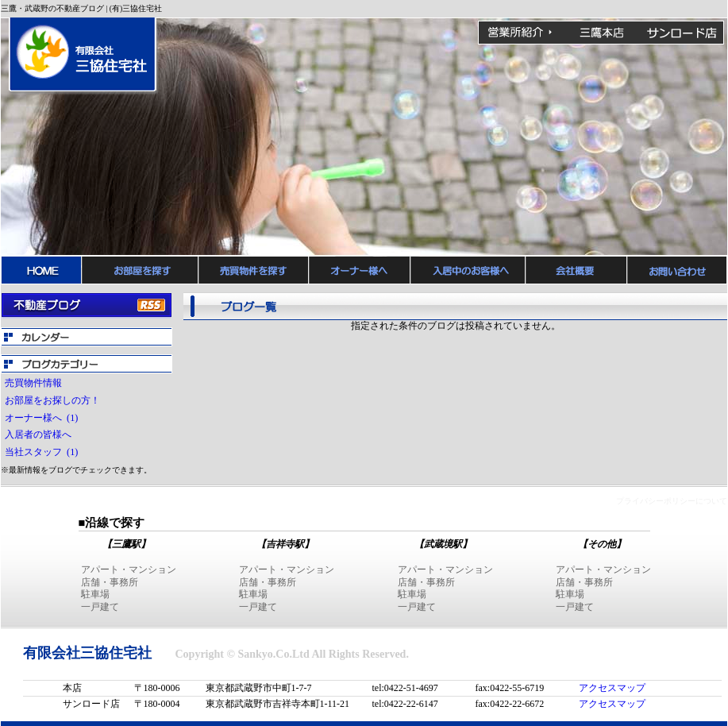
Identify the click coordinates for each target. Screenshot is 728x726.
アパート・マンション (129, 570)
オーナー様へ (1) (41, 418)
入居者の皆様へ (40, 434)
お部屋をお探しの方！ (55, 400)
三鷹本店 (601, 33)
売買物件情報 (36, 383)
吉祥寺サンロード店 (682, 33)
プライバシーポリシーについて (672, 501)
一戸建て (100, 607)
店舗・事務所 (110, 582)
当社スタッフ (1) (41, 452)
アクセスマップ (612, 688)
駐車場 (95, 594)
